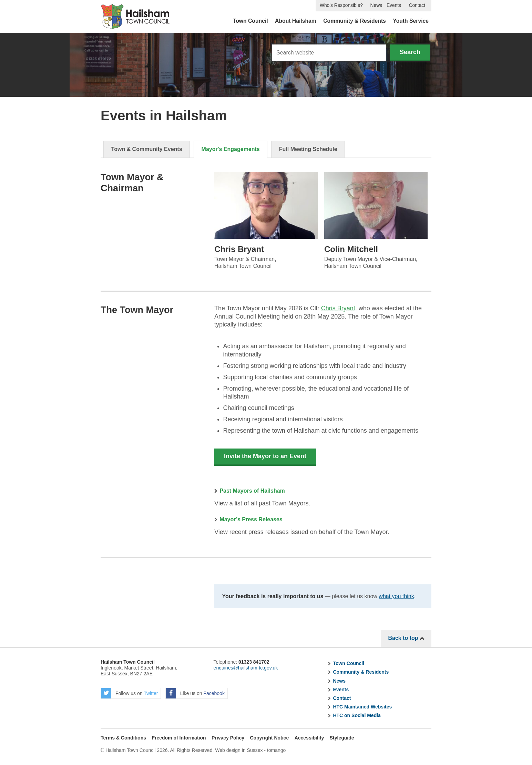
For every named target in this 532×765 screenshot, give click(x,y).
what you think (396, 596)
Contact (417, 5)
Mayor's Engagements (231, 149)
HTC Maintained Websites (362, 707)
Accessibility (309, 738)
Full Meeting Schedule (308, 149)
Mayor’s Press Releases (251, 519)
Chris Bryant (239, 249)
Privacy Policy (228, 738)
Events (394, 5)
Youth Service (411, 21)
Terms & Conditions (123, 738)
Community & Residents (355, 21)
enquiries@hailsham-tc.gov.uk (246, 668)
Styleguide (342, 738)
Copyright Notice (269, 738)
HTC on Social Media (357, 715)
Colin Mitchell (351, 249)
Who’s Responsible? (341, 5)
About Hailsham (296, 21)
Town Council (250, 21)
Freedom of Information (179, 738)
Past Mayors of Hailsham (252, 491)
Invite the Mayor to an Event (265, 456)
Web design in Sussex (239, 750)
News (376, 5)
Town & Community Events (147, 149)
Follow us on (129, 693)
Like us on (195, 693)
